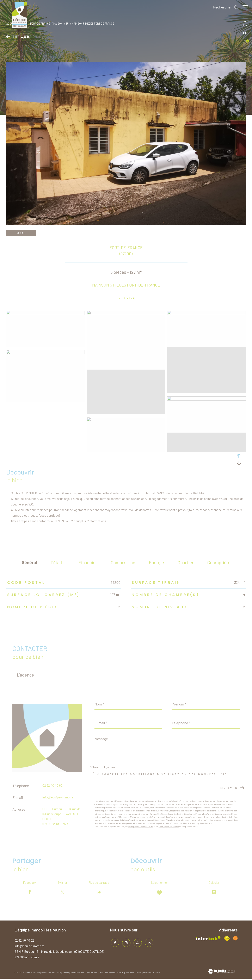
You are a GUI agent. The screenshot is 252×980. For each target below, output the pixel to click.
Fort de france (40, 24)
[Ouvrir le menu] (245, 7)
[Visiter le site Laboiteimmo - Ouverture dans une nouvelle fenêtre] (222, 973)
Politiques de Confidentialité (140, 827)
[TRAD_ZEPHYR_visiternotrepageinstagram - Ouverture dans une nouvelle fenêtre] (125, 943)
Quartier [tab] (186, 562)
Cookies (157, 974)
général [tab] (29, 562)
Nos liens (130, 974)
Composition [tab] (123, 562)
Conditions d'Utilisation (169, 827)
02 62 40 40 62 (52, 785)
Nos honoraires (77, 974)
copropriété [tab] (219, 562)
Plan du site (92, 974)
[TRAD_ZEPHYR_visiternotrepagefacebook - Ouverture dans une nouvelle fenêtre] (114, 943)
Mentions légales (107, 974)
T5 (67, 24)
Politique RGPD (144, 974)
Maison (58, 24)
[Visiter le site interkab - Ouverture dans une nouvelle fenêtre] (208, 939)
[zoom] (45, 314)
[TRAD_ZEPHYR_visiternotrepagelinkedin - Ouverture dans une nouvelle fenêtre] (148, 943)
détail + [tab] (58, 562)
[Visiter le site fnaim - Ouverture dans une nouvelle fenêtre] (227, 940)
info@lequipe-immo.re (58, 797)
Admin (121, 974)
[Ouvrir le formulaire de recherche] (224, 7)
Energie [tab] (156, 562)
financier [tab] (88, 562)
